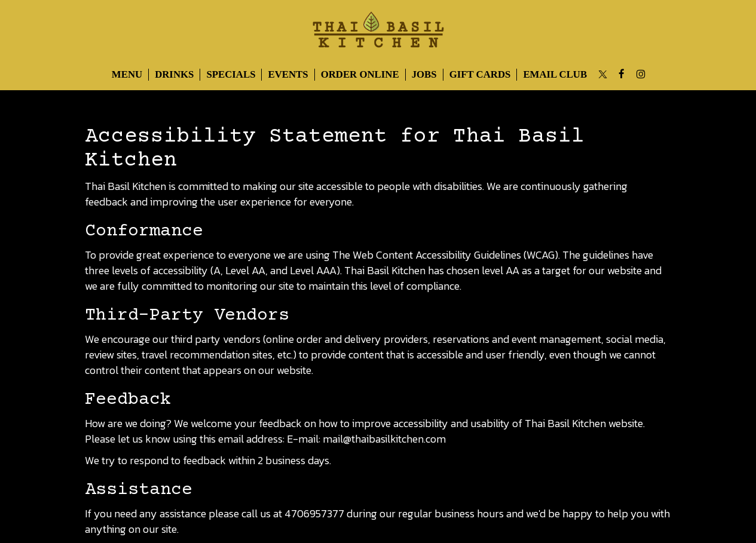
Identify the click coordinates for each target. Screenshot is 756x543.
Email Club (555, 74)
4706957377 (314, 513)
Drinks (174, 74)
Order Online (360, 74)
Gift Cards (480, 74)
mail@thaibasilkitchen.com (384, 439)
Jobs (424, 74)
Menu (127, 74)
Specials (231, 74)
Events (288, 74)
